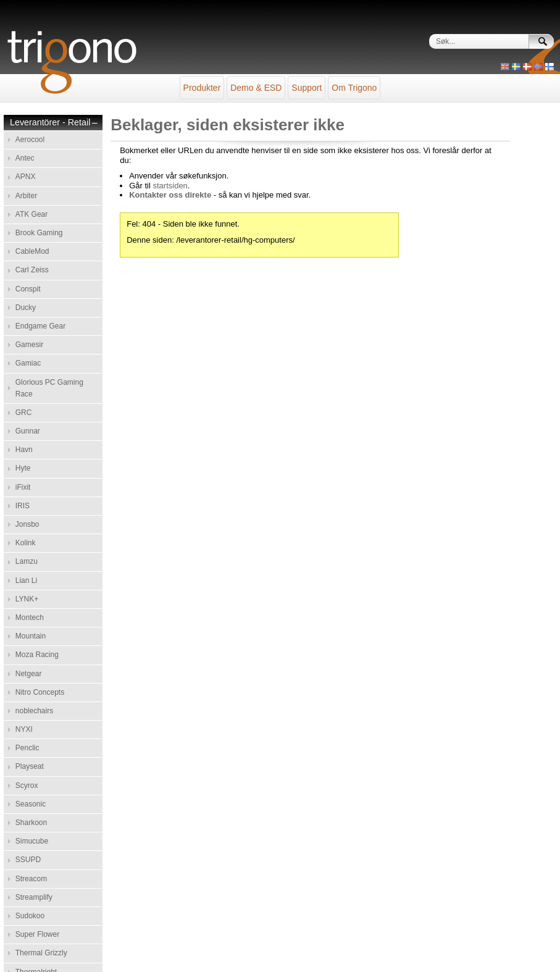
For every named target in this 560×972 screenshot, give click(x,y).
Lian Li (26, 580)
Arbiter (26, 196)
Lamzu (27, 561)
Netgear (29, 674)
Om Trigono (354, 88)
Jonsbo (27, 524)
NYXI (24, 729)
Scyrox (27, 786)
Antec (25, 158)
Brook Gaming (39, 233)
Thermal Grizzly (41, 953)
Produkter (202, 88)
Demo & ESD (256, 88)
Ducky (26, 308)
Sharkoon (31, 823)
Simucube (32, 841)
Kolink (26, 543)
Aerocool (30, 140)
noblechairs (34, 711)
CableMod (32, 251)
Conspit (28, 289)
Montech (30, 618)
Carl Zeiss (32, 270)
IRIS (23, 506)
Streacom (31, 879)
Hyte (23, 468)
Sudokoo (30, 916)
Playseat (30, 766)
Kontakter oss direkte (170, 195)
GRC (24, 413)
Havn (24, 450)
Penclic (27, 748)
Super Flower (37, 934)
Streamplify (34, 897)
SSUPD (28, 860)
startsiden (170, 186)
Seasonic (31, 804)
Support (307, 88)
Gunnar (28, 431)
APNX (26, 177)
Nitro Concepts (40, 692)
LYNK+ (27, 599)
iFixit (23, 487)
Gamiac (28, 363)
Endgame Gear (40, 326)
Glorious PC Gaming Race (49, 388)
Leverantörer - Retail (50, 123)
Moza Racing (37, 655)
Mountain (31, 636)
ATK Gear (31, 214)
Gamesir (29, 345)
